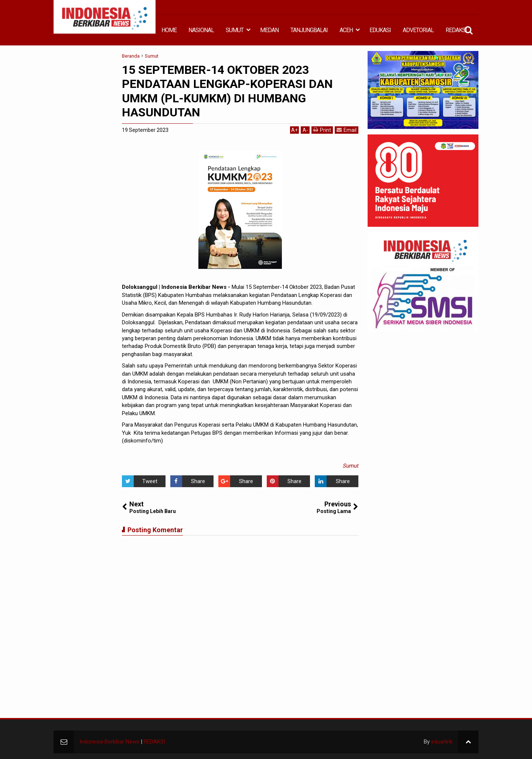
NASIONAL (201, 30)
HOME (169, 30)
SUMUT (235, 30)
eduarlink (442, 742)
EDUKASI (380, 30)
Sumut (350, 466)
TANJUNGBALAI (309, 30)
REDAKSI (456, 30)
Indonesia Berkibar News (109, 742)
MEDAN (269, 30)
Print (322, 130)
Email (347, 130)
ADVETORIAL (418, 30)
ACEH (346, 30)
